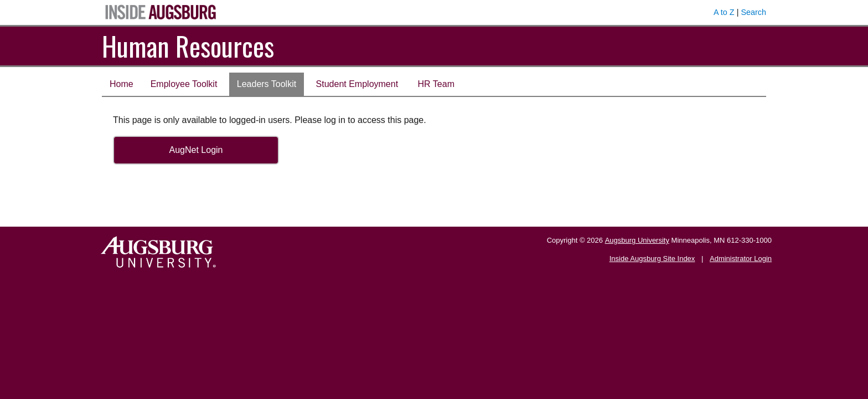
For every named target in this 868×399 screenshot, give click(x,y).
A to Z (724, 12)
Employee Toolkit (184, 84)
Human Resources (188, 46)
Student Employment (357, 84)
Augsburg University (637, 240)
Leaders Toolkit (267, 84)
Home (122, 84)
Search (753, 12)
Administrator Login (741, 259)
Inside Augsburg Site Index (652, 259)
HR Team (436, 84)
